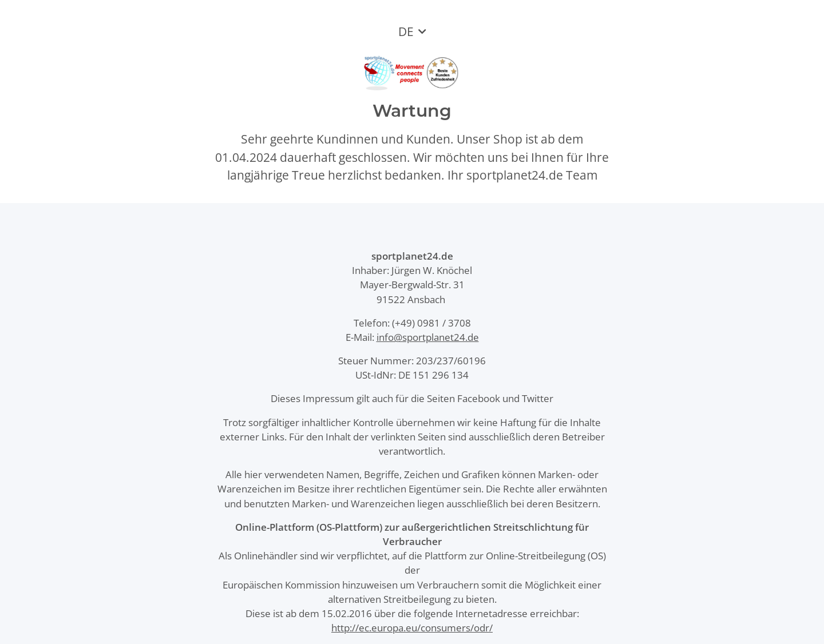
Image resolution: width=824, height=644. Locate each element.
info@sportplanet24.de (428, 337)
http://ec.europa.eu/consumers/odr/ (412, 628)
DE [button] (406, 31)
